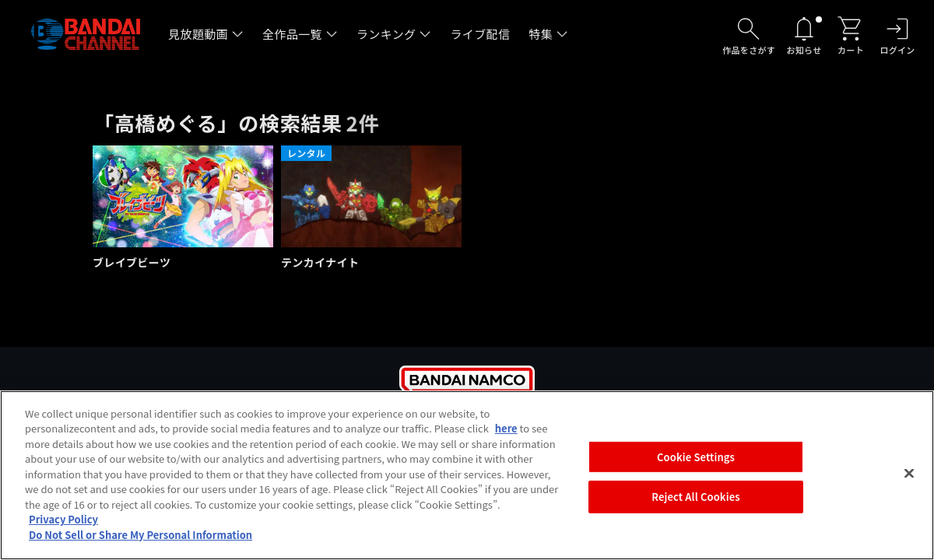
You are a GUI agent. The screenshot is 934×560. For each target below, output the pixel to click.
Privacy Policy (63, 525)
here (506, 434)
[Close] (909, 478)
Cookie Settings (696, 462)
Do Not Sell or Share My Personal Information (140, 540)
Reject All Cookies (695, 502)
